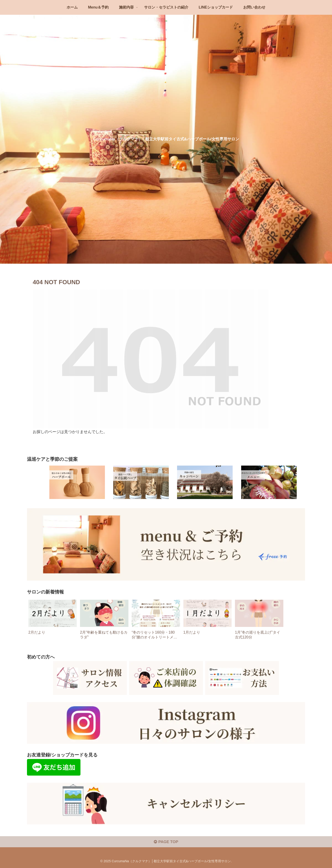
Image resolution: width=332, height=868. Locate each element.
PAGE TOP (166, 842)
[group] (53, 621)
